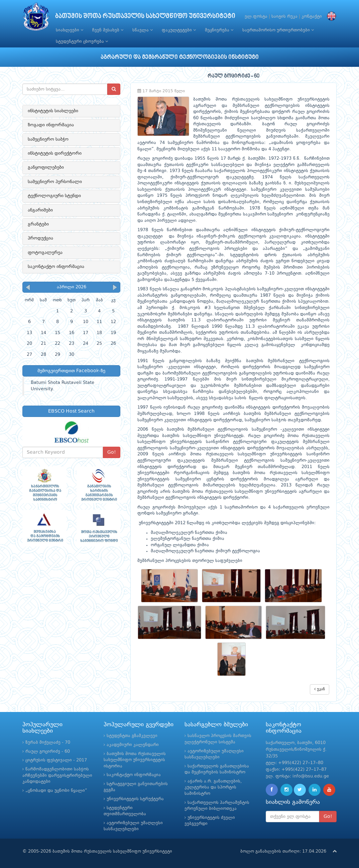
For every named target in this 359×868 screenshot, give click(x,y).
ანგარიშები (40, 210)
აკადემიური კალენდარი (133, 745)
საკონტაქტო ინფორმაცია (56, 267)
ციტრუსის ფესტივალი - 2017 (56, 760)
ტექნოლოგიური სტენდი (54, 196)
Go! (112, 452)
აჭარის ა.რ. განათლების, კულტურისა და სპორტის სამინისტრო (213, 787)
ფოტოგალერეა (45, 253)
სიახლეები (70, 30)
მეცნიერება (219, 30)
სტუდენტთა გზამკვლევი (132, 736)
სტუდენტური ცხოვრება (82, 41)
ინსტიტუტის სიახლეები (53, 111)
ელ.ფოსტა (256, 17)
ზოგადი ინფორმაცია (51, 125)
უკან (320, 689)
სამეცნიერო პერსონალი (55, 182)
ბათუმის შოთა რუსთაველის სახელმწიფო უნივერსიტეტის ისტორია (135, 760)
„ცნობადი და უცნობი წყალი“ (56, 791)
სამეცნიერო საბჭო (48, 139)
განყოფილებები (46, 167)
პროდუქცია (40, 238)
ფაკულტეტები (179, 30)
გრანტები (38, 224)
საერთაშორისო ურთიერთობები (278, 30)
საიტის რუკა (284, 17)
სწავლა (143, 30)
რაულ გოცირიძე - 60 (48, 752)
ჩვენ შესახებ (108, 30)
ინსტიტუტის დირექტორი (55, 153)
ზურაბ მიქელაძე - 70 (48, 743)
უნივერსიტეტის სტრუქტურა (135, 799)
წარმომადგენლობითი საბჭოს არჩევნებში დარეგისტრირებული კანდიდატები (57, 775)
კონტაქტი (312, 17)
